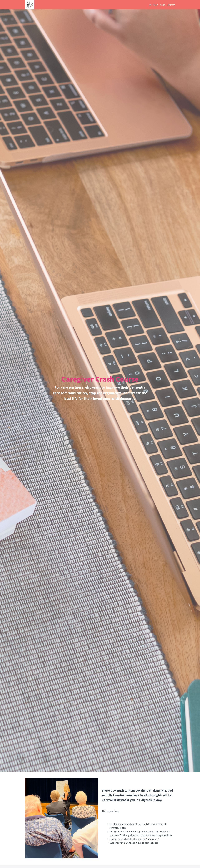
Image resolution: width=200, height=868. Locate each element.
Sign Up (171, 5)
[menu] (161, 5)
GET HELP (153, 5)
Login (163, 5)
